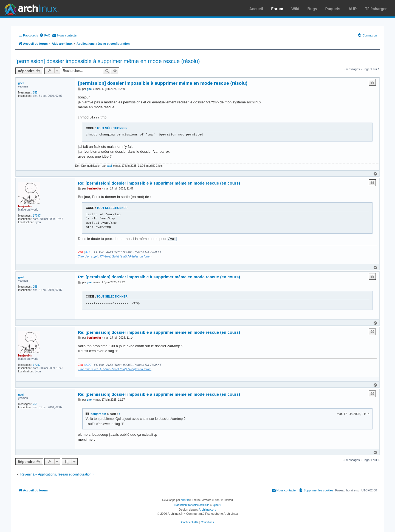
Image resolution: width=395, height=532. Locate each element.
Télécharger (376, 9)
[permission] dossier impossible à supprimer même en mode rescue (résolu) (108, 61)
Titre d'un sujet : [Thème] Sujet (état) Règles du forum (115, 256)
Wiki (295, 9)
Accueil (256, 9)
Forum (277, 9)
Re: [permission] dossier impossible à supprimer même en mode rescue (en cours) (159, 183)
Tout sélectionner (112, 128)
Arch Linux (30, 8)
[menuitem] (45, 35)
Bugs (312, 9)
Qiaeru (217, 505)
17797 (37, 216)
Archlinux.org (207, 510)
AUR (352, 9)
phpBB (185, 500)
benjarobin (25, 206)
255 (35, 93)
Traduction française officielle (192, 505)
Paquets (333, 9)
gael (21, 83)
